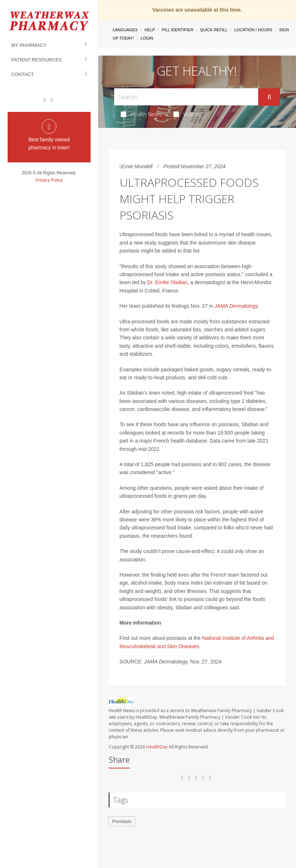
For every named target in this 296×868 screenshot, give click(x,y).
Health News (141, 114)
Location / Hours (253, 30)
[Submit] (269, 97)
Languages (125, 30)
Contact (23, 74)
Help (150, 30)
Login (147, 38)
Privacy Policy (49, 180)
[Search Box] (186, 97)
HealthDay (157, 747)
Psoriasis (122, 821)
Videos (187, 114)
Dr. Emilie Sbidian (167, 282)
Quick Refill (214, 30)
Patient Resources (37, 60)
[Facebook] (45, 100)
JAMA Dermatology (236, 306)
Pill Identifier (177, 30)
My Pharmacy (29, 45)
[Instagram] (52, 100)
